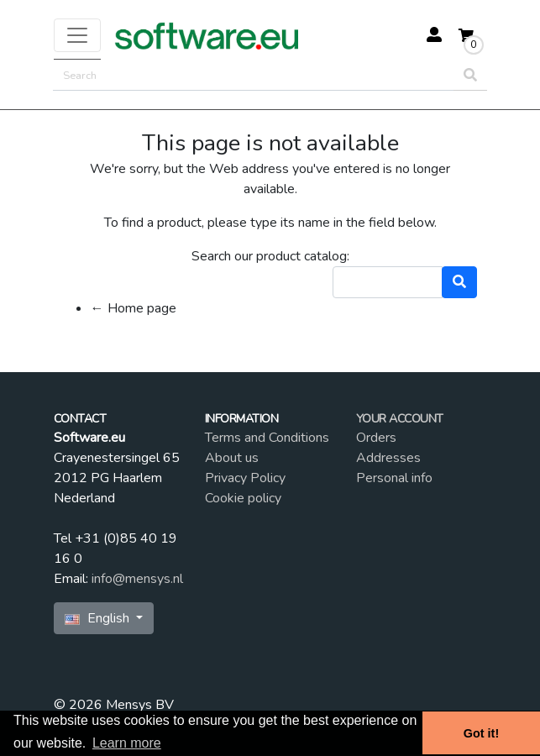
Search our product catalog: (270, 256)
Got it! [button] (481, 733)
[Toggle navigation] (77, 35)
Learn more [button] (127, 743)
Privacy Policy (245, 478)
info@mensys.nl (137, 579)
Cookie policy (243, 498)
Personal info (394, 478)
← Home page (134, 308)
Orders (376, 438)
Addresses (388, 458)
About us (232, 458)
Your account (400, 419)
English (99, 618)
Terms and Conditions (267, 438)
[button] (429, 36)
